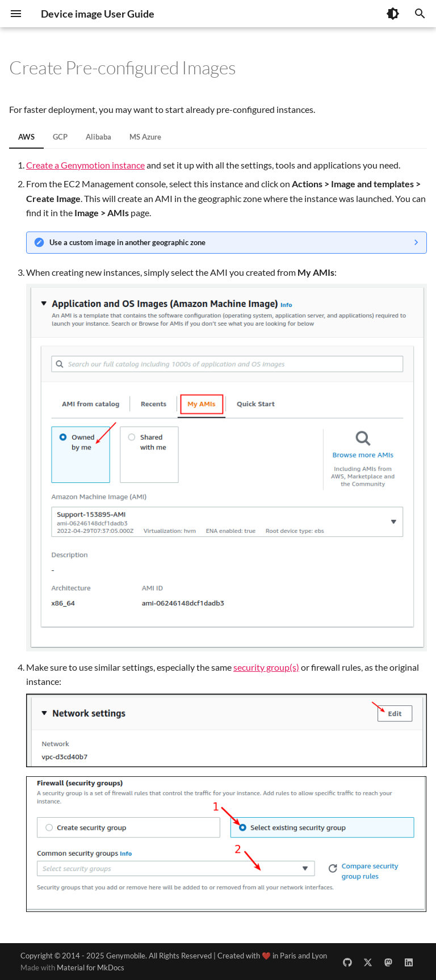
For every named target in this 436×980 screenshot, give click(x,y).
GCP (60, 137)
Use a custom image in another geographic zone (127, 242)
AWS (26, 137)
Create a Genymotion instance (85, 165)
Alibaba (98, 137)
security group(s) (266, 667)
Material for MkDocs (91, 968)
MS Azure (145, 137)
